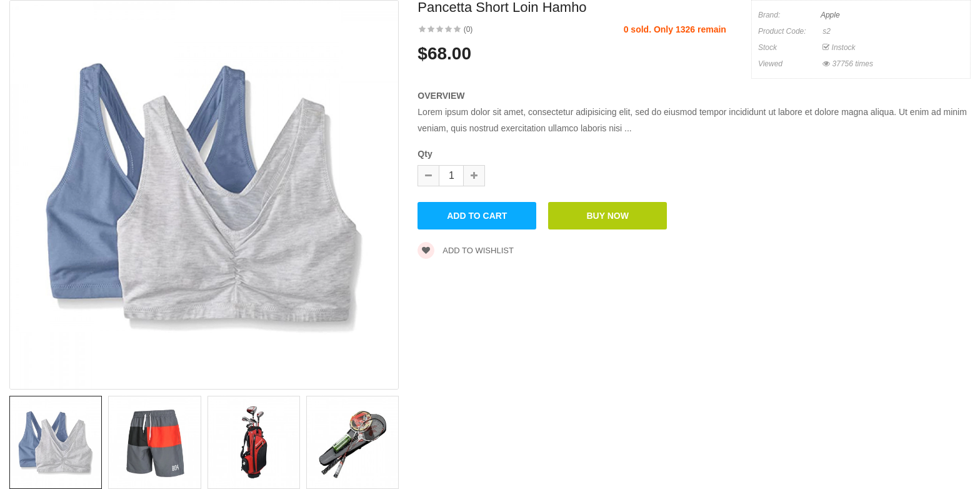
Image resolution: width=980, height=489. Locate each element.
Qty (425, 154)
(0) (468, 29)
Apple (830, 15)
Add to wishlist (466, 250)
